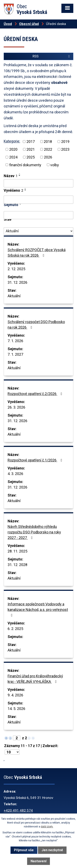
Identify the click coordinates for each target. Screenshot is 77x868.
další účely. (47, 827)
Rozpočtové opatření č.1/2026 (36, 460)
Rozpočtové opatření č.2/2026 (36, 394)
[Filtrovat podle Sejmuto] (38, 215)
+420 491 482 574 (18, 810)
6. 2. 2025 (15, 629)
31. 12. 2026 (17, 282)
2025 (31, 157)
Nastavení (38, 861)
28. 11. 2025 (17, 551)
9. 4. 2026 (15, 695)
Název (11, 176)
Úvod (8, 24)
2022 (48, 149)
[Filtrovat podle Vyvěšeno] (38, 200)
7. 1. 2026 (15, 341)
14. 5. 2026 (16, 709)
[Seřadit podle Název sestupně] (20, 175)
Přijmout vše (24, 850)
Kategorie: (12, 141)
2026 (48, 157)
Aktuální (14, 296)
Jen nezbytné (52, 850)
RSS (52, 56)
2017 (31, 142)
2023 (65, 149)
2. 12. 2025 (16, 269)
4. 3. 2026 (15, 474)
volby (55, 165)
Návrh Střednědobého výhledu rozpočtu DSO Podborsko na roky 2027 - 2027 (34, 532)
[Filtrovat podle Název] (38, 183)
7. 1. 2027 (15, 354)
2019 (65, 142)
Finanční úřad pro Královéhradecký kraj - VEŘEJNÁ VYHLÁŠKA (35, 679)
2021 (31, 149)
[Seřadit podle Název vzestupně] (20, 174)
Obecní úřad (29, 24)
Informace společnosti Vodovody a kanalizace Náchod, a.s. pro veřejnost (38, 609)
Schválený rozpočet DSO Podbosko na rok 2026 (36, 325)
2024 (13, 157)
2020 (13, 149)
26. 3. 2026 (16, 407)
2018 (48, 142)
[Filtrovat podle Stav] (38, 231)
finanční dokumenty (25, 165)
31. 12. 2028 (17, 565)
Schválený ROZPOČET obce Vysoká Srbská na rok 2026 (37, 253)
